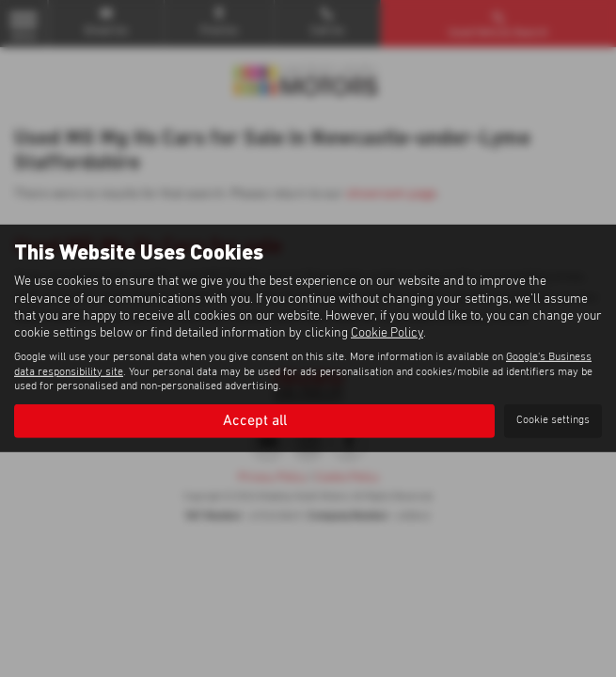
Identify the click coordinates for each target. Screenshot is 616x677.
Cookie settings (553, 420)
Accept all (255, 420)
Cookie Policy (387, 333)
